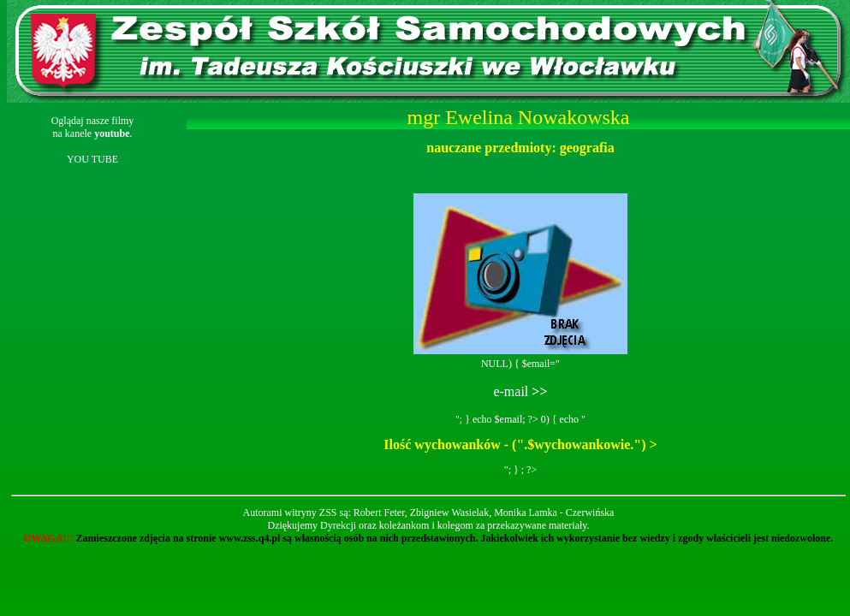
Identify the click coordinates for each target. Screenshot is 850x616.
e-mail (520, 391)
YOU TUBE (92, 159)
